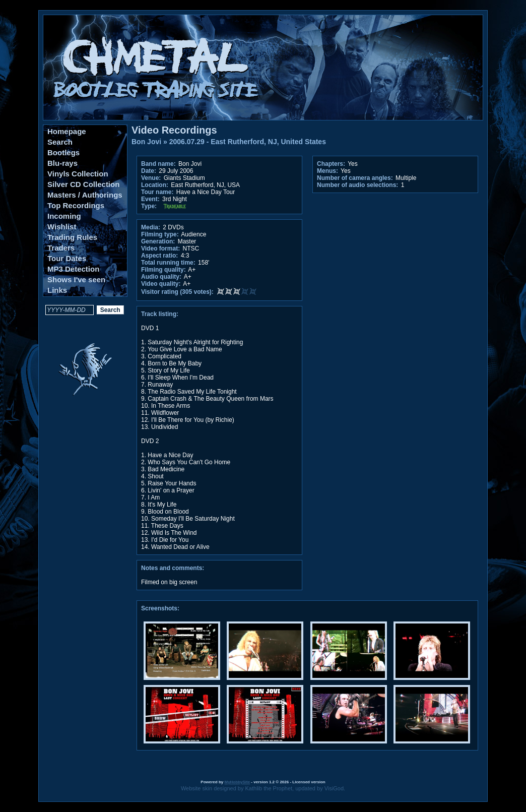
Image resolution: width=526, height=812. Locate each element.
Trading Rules (72, 237)
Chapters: (331, 164)
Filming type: (160, 234)
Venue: (151, 178)
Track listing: (160, 314)
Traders (61, 248)
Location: (155, 185)
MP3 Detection (73, 269)
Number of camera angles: (355, 178)
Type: (149, 206)
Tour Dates (67, 258)
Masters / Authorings (85, 195)
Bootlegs (63, 152)
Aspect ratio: (159, 256)
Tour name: (157, 192)
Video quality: (161, 284)
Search (60, 142)
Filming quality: (163, 270)
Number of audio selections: (357, 185)
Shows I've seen (76, 279)
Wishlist (62, 227)
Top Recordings (76, 205)
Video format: (160, 248)
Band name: (158, 164)
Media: (151, 227)
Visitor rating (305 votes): (177, 292)
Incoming (64, 216)
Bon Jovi (146, 142)
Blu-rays (62, 163)
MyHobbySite (237, 782)
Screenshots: (160, 608)
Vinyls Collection (78, 174)
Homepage (67, 131)
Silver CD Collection (83, 184)
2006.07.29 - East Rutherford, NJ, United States (248, 142)
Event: (150, 199)
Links (57, 290)
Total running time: (168, 263)
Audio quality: (161, 277)
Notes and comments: (173, 568)
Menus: (327, 171)
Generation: (158, 241)
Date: (149, 171)
